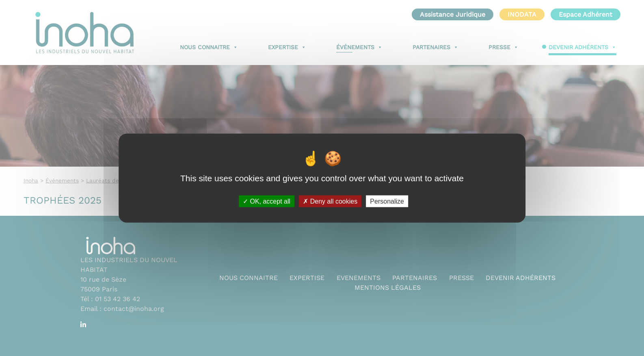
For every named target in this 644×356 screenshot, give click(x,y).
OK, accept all (267, 201)
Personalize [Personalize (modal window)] (387, 201)
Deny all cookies (330, 201)
